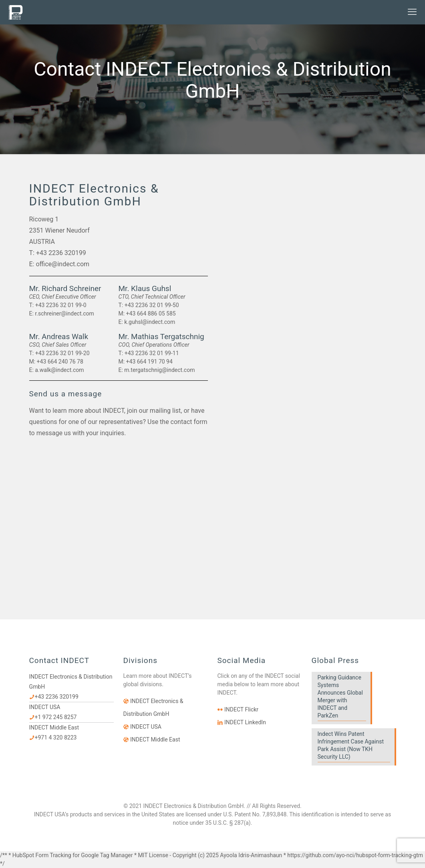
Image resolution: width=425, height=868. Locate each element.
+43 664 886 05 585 (151, 313)
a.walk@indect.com (59, 370)
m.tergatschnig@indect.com (159, 370)
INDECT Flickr (241, 709)
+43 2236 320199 (61, 253)
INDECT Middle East (155, 739)
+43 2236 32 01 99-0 (61, 305)
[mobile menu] (412, 12)
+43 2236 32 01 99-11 (152, 353)
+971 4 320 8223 (56, 737)
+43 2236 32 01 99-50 (152, 305)
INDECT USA (146, 727)
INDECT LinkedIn (245, 722)
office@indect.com (62, 264)
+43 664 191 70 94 (149, 362)
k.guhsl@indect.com (150, 322)
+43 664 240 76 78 (60, 362)
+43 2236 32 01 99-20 (62, 353)
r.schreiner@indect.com (64, 313)
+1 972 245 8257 (56, 717)
